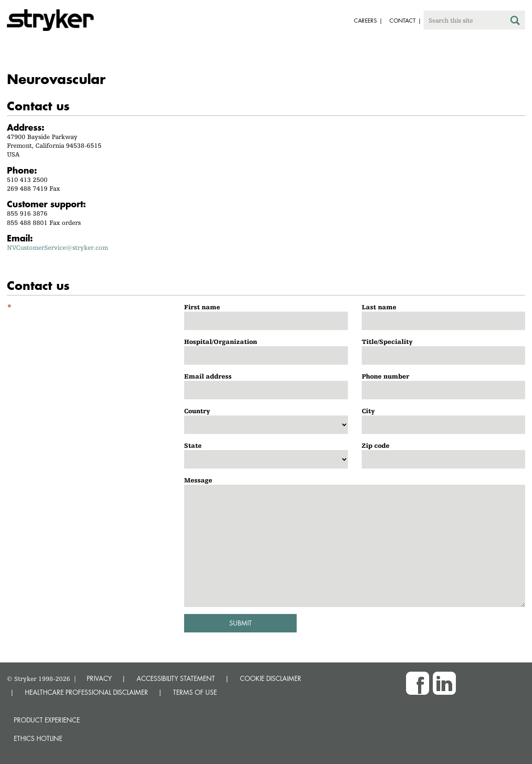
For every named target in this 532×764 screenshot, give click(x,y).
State (193, 445)
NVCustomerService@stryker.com (57, 247)
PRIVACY (99, 678)
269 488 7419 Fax (33, 188)
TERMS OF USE (195, 692)
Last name (379, 307)
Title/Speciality (387, 342)
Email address (208, 376)
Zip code (376, 445)
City (368, 411)
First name (202, 307)
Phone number (386, 376)
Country (197, 411)
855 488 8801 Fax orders (44, 223)
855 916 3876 (27, 213)
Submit (241, 623)
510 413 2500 (27, 180)
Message (198, 480)
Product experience (47, 720)
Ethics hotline (38, 738)
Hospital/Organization (221, 342)
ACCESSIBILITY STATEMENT (176, 678)
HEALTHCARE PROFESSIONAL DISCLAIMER (87, 692)
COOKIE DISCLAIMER (271, 678)
